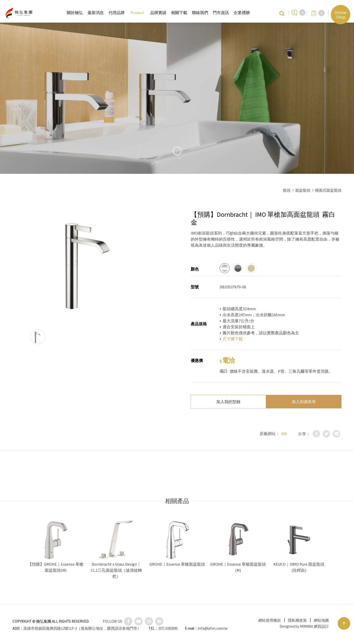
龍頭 (287, 190)
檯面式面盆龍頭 (328, 190)
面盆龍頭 (303, 190)
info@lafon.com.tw (213, 628)
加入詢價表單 (304, 402)
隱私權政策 (297, 620)
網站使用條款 (270, 620)
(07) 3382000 (168, 628)
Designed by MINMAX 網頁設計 (304, 626)
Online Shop (341, 15)
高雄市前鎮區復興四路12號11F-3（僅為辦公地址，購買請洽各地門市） (82, 628)
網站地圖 (321, 620)
